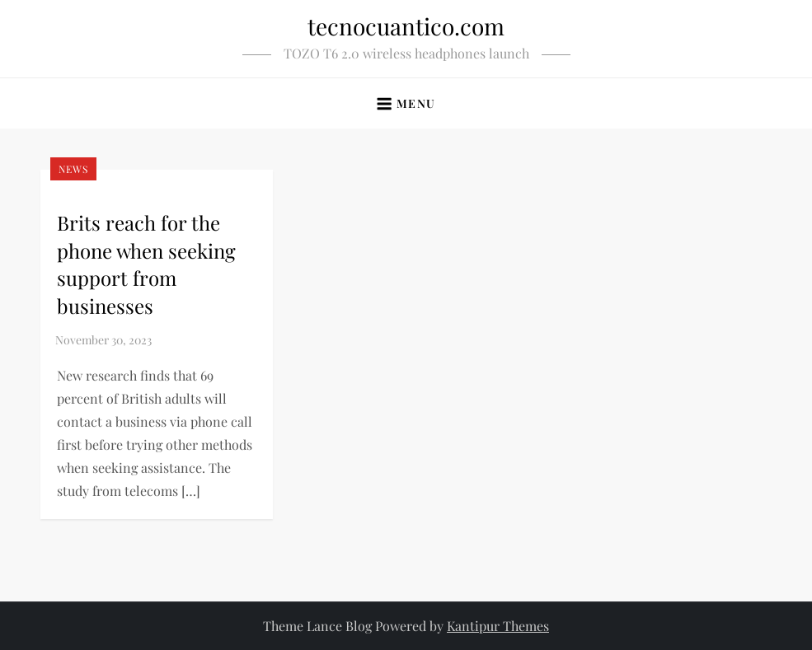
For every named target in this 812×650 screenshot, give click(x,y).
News (73, 169)
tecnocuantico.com (406, 26)
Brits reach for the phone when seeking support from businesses (146, 264)
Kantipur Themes (498, 626)
